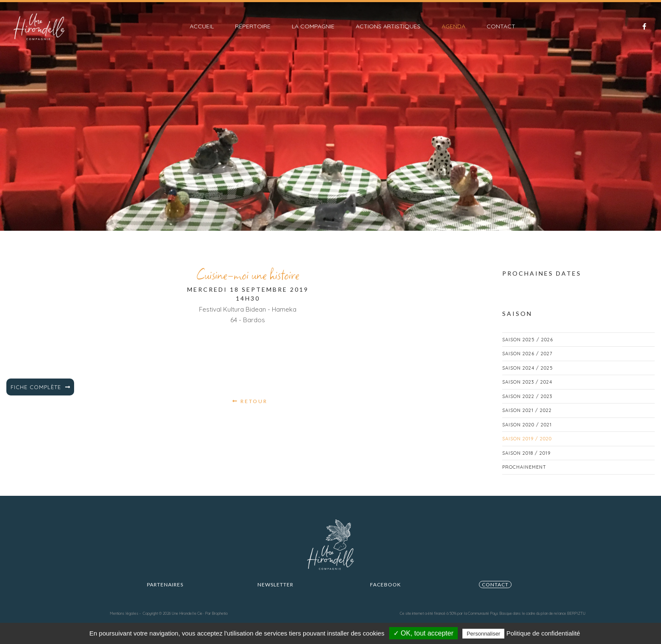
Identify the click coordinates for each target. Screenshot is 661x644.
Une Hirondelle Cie (187, 613)
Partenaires (165, 592)
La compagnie (313, 26)
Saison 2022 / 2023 (527, 404)
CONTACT (495, 592)
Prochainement (524, 475)
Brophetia (220, 613)
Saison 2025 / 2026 (528, 347)
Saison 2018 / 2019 (526, 461)
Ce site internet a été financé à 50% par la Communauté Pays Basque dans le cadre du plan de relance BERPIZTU (493, 613)
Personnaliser (484, 634)
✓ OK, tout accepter (423, 633)
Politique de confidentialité (543, 633)
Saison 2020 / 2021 (527, 432)
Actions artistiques (388, 26)
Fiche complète (40, 395)
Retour (250, 409)
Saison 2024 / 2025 (528, 376)
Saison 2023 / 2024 (527, 390)
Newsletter (275, 592)
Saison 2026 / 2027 (527, 361)
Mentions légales (124, 613)
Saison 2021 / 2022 (527, 418)
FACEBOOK (386, 592)
